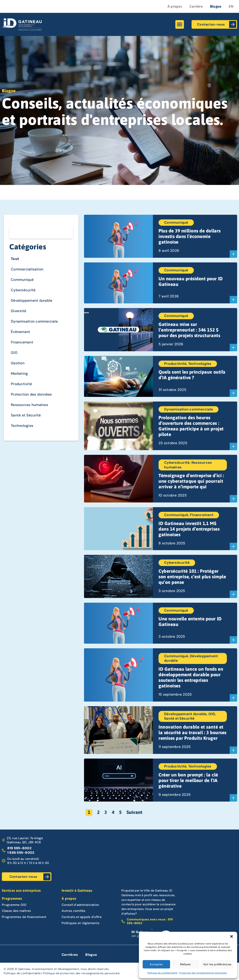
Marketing (21, 383)
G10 (15, 360)
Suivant (135, 812)
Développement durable (35, 305)
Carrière (196, 6)
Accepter (156, 964)
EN (231, 6)
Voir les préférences (217, 964)
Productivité (23, 394)
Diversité (20, 316)
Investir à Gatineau (77, 891)
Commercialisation (30, 271)
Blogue (216, 6)
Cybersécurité (25, 293)
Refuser (186, 964)
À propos (175, 6)
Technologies (24, 439)
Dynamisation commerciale (38, 327)
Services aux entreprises (21, 891)
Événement (22, 338)
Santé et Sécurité (28, 428)
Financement (24, 349)
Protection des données (35, 405)
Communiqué (24, 282)
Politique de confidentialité (162, 973)
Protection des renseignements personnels (203, 973)
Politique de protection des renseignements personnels (81, 973)
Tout (15, 260)
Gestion (19, 372)
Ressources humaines (32, 416)
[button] (232, 936)
